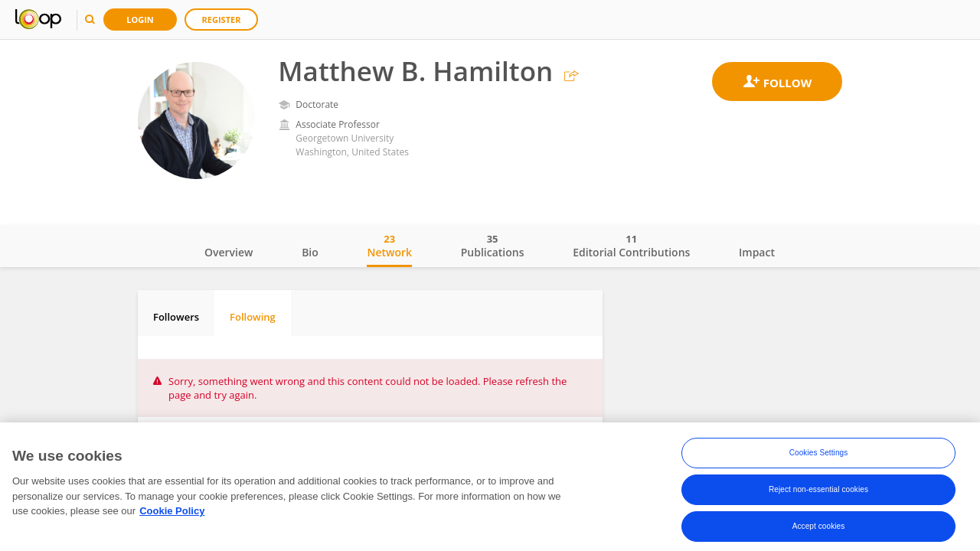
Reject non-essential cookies (818, 495)
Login (140, 20)
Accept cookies (819, 531)
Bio (310, 252)
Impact (757, 252)
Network (389, 246)
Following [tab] (253, 317)
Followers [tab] (176, 317)
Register (222, 20)
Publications (493, 246)
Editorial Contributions (631, 246)
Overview (229, 252)
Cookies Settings (819, 458)
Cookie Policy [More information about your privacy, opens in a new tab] (172, 515)
